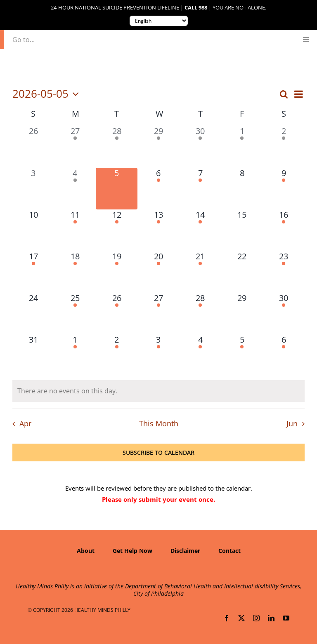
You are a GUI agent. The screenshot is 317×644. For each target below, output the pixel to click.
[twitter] (241, 618)
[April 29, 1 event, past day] (158, 147)
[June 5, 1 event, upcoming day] (242, 355)
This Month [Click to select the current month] (159, 423)
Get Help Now (132, 551)
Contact (229, 551)
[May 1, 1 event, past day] (242, 147)
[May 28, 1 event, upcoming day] (200, 314)
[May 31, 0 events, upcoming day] (33, 355)
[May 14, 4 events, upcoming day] (200, 230)
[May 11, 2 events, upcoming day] (75, 230)
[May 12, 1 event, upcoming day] (117, 230)
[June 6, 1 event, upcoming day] (284, 355)
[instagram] (256, 618)
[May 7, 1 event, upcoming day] (200, 189)
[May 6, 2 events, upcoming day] (158, 189)
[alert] (158, 391)
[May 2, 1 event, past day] (284, 147)
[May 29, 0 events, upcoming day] (242, 314)
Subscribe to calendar (158, 452)
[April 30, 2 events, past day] (200, 147)
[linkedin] (271, 618)
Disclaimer (185, 551)
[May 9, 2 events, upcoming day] (284, 189)
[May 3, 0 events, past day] (33, 189)
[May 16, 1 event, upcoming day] (284, 230)
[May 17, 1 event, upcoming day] (33, 272)
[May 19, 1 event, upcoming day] (117, 272)
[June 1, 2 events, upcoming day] (75, 355)
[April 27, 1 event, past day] (75, 147)
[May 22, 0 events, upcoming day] (242, 272)
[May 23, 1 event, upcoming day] (284, 272)
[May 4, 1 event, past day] (75, 189)
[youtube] (286, 618)
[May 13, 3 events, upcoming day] (158, 230)
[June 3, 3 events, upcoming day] (158, 355)
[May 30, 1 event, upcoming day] (284, 314)
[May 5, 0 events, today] (117, 189)
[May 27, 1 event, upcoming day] (158, 314)
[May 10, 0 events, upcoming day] (33, 230)
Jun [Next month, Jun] (292, 423)
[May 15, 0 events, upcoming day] (242, 230)
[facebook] (227, 618)
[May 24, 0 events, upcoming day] (33, 314)
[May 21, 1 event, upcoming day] (200, 272)
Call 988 (196, 8)
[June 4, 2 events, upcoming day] (200, 355)
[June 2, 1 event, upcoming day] (117, 355)
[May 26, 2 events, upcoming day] (117, 314)
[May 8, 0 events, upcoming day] (242, 189)
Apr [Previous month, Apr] (25, 423)
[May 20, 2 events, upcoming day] (158, 272)
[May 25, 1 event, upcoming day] (75, 314)
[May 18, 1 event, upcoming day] (75, 272)
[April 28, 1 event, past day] (117, 147)
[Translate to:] (159, 21)
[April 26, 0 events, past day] (33, 147)
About (86, 551)
